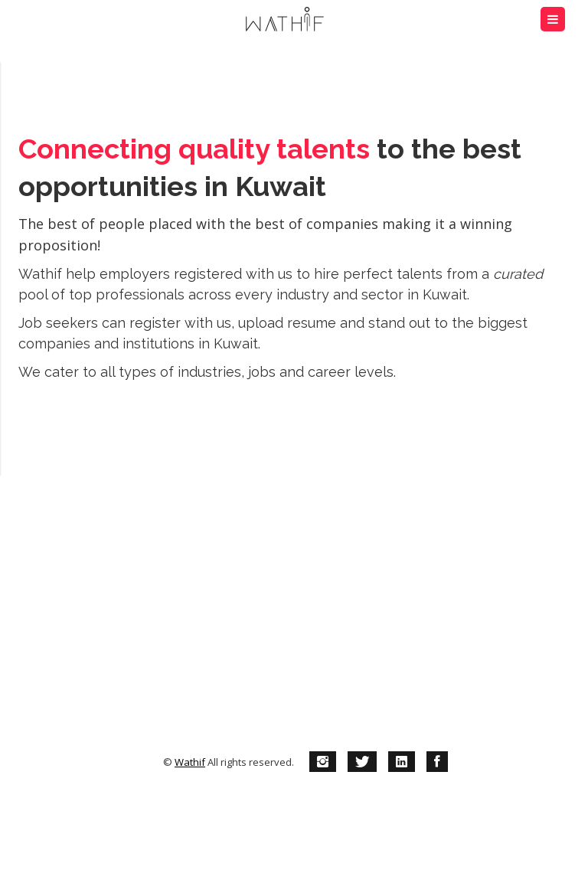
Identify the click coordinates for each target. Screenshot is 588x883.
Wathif (190, 762)
